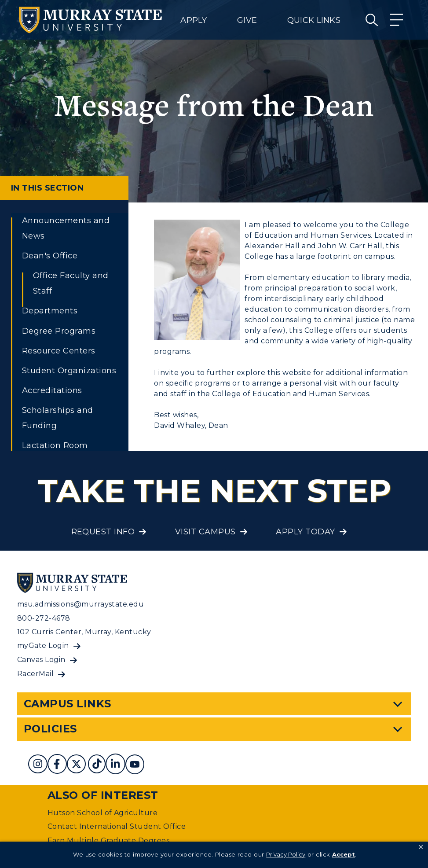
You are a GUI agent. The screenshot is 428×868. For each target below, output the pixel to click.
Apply (194, 20)
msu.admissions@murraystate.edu (80, 604)
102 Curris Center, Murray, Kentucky (84, 632)
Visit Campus (205, 532)
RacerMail (35, 674)
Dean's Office (50, 256)
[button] (421, 847)
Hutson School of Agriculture (102, 813)
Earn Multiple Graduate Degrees (108, 840)
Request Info (103, 532)
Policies (50, 729)
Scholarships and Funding (58, 418)
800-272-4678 (44, 618)
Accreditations (52, 390)
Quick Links (314, 20)
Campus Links (68, 704)
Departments (50, 311)
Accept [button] (344, 854)
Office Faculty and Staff (71, 283)
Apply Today (305, 532)
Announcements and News (66, 228)
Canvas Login (41, 660)
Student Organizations (69, 371)
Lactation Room (55, 445)
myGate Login (43, 645)
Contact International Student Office (117, 826)
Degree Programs (59, 331)
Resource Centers (59, 351)
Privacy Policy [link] (286, 854)
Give (247, 20)
